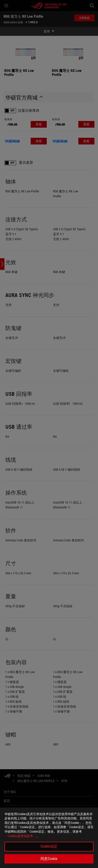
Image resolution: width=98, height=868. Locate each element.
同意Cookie (49, 859)
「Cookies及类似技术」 (20, 836)
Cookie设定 (49, 846)
